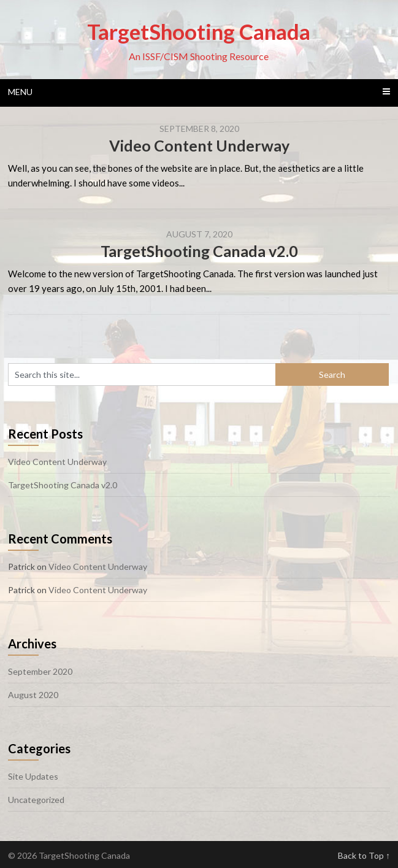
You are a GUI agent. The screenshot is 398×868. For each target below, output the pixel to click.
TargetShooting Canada (199, 31)
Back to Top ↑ (364, 855)
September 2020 (40, 671)
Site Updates (33, 776)
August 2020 (33, 695)
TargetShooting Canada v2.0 (199, 251)
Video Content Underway (199, 145)
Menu (20, 92)
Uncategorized (36, 800)
